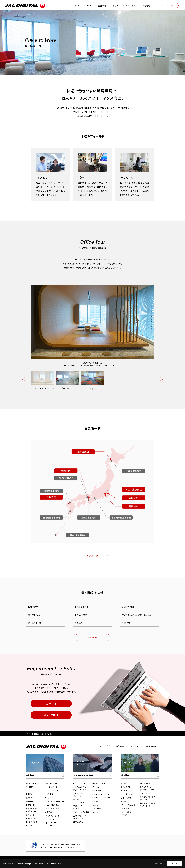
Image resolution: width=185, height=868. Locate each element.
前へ (24, 378)
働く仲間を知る (82, 607)
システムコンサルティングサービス (80, 788)
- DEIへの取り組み (52, 805)
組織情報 (29, 802)
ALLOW (175, 864)
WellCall (96, 812)
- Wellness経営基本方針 (54, 802)
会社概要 (29, 787)
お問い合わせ (167, 6)
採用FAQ (126, 623)
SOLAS (95, 802)
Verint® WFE (98, 809)
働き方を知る (34, 615)
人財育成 (79, 623)
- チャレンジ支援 (51, 787)
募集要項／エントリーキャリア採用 (148, 805)
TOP (27, 734)
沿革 (27, 791)
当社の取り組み (51, 783)
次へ (161, 378)
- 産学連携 (49, 794)
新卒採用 (51, 704)
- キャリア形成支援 (52, 816)
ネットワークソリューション (79, 807)
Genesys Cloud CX (100, 783)
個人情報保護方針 (152, 746)
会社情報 (92, 638)
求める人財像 (81, 615)
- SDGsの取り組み (52, 809)
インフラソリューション (82, 783)
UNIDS (95, 805)
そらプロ (96, 787)
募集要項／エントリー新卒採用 (148, 798)
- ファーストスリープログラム (52, 824)
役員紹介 (29, 798)
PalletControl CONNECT (102, 798)
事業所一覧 (92, 556)
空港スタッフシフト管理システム (80, 817)
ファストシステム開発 (81, 812)
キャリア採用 (51, 715)
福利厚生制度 (128, 607)
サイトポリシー (136, 746)
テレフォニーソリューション (79, 801)
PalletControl (98, 791)
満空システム (78, 822)
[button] (45, 766)
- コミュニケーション (53, 791)
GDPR (59, 864)
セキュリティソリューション (79, 795)
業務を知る (33, 607)
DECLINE (159, 864)
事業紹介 (29, 794)
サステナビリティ (51, 798)
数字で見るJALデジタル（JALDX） (137, 615)
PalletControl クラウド (101, 794)
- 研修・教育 (50, 819)
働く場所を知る (35, 623)
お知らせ (109, 746)
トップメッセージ (32, 783)
